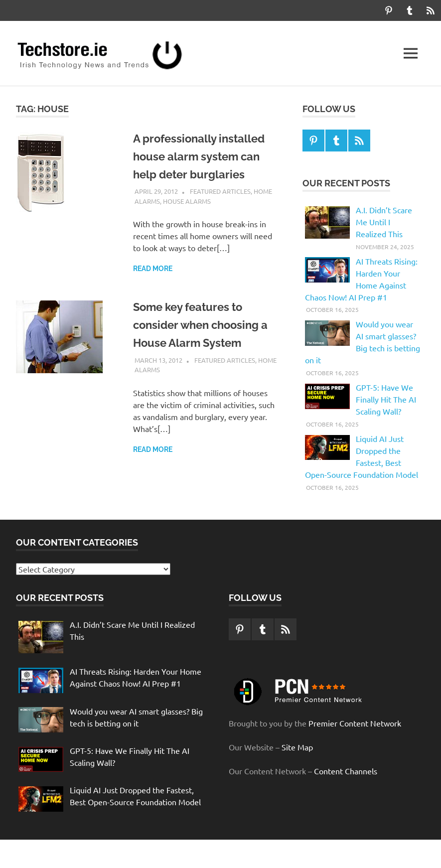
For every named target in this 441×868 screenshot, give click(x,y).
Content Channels (346, 771)
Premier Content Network (355, 723)
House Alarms (187, 201)
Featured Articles (220, 191)
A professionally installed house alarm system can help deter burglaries (206, 156)
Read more (153, 269)
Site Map (297, 747)
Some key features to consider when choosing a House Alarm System (203, 325)
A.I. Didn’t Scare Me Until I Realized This (384, 222)
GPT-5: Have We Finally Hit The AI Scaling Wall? (386, 399)
